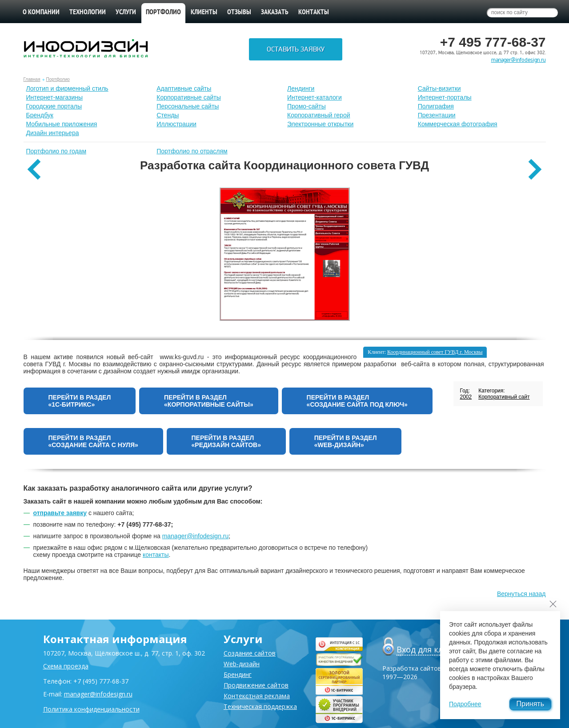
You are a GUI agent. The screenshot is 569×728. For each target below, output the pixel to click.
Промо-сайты (307, 106)
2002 (466, 397)
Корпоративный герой (319, 115)
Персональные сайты (188, 106)
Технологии (88, 12)
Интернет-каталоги (315, 97)
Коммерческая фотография (458, 124)
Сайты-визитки (439, 88)
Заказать (275, 12)
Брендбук (40, 115)
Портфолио (58, 79)
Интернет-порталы (445, 97)
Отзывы (239, 12)
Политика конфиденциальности (91, 709)
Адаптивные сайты (184, 88)
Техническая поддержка (260, 706)
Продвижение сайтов (256, 685)
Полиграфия (436, 106)
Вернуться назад (521, 594)
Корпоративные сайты (189, 97)
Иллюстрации (176, 124)
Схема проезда (66, 666)
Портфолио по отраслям (192, 151)
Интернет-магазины (55, 97)
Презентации (437, 115)
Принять (531, 704)
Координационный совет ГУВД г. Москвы (435, 352)
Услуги (126, 12)
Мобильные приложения (62, 124)
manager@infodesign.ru (519, 60)
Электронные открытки (320, 124)
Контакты (314, 12)
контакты (156, 555)
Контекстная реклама (257, 696)
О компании (41, 12)
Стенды (168, 115)
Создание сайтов (250, 653)
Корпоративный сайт (504, 397)
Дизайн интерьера (53, 133)
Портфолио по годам (56, 151)
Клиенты (204, 12)
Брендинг (238, 674)
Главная (32, 79)
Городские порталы (54, 106)
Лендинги (301, 88)
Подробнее (465, 704)
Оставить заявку (296, 49)
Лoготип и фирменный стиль (67, 88)
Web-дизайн (242, 664)
